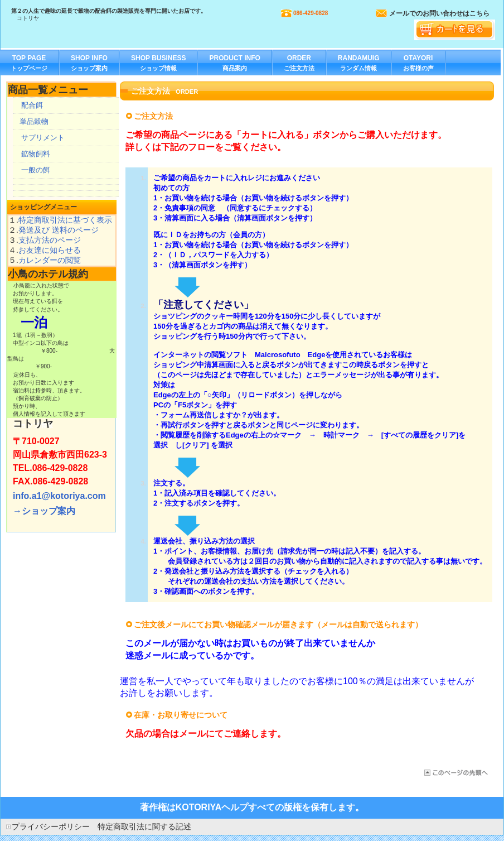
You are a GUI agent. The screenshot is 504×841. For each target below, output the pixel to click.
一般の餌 (36, 170)
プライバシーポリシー (51, 826)
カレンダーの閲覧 (50, 260)
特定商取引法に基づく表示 (65, 220)
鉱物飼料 (36, 154)
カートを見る (455, 30)
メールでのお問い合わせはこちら (439, 13)
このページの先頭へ (455, 773)
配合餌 (32, 105)
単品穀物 (34, 121)
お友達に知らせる (50, 250)
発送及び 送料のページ (59, 230)
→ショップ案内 (44, 511)
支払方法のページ (50, 240)
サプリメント (43, 138)
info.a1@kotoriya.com (59, 496)
